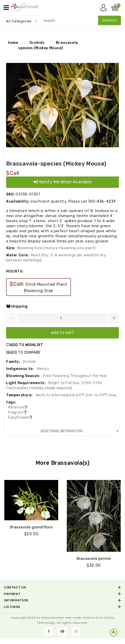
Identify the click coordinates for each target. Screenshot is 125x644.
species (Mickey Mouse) (41, 48)
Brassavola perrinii (94, 559)
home (13, 43)
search (110, 20)
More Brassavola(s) (63, 463)
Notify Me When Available (63, 182)
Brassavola (67, 43)
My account (105, 9)
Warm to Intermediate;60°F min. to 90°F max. (76, 395)
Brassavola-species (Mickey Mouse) (56, 164)
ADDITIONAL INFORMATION (80, 431)
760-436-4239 (102, 202)
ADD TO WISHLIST (25, 345)
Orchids (37, 43)
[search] (80, 20)
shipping (17, 307)
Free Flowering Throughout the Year (75, 376)
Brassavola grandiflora (31, 527)
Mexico (42, 369)
